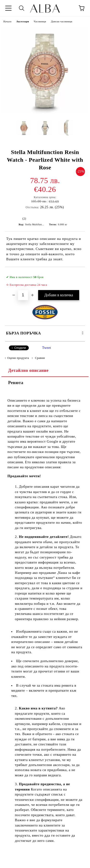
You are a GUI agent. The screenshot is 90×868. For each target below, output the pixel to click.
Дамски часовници (62, 21)
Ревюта (16, 383)
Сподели (20, 348)
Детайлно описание (28, 370)
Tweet (47, 348)
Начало (7, 21)
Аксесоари (23, 21)
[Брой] (23, 295)
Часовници (40, 21)
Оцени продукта (18, 358)
